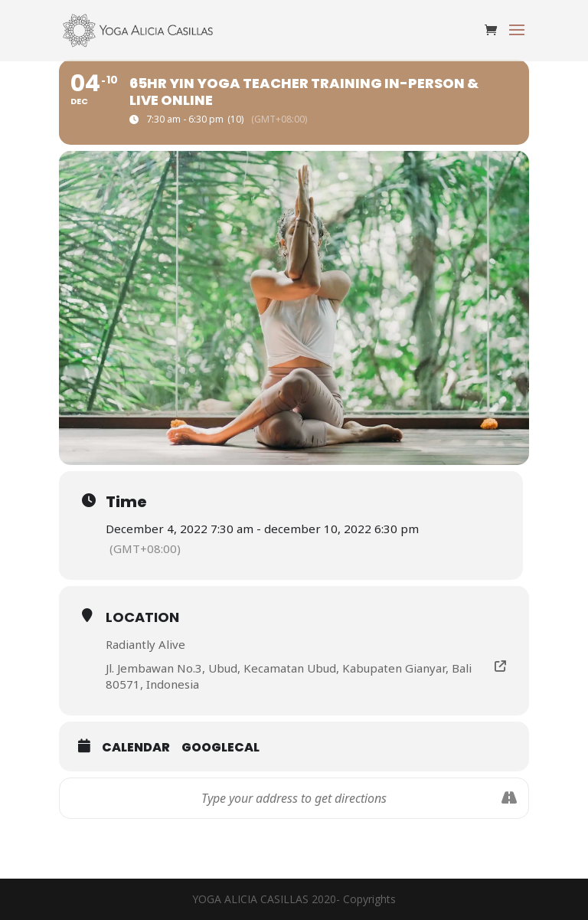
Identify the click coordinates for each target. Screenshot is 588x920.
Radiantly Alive (145, 644)
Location (142, 617)
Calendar (136, 747)
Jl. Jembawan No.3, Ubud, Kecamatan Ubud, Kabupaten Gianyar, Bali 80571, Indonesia (289, 676)
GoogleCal (220, 747)
